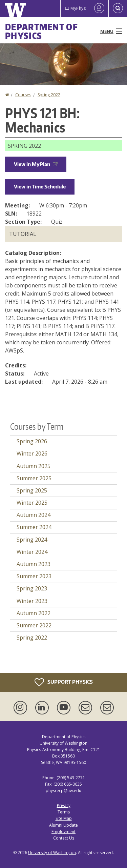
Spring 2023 (32, 588)
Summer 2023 (34, 576)
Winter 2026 (32, 453)
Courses (23, 95)
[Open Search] (118, 8)
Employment (63, 832)
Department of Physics (41, 31)
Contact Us (64, 838)
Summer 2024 (34, 527)
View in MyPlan (36, 164)
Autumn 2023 (34, 564)
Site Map (64, 818)
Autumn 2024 (34, 515)
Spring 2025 (32, 490)
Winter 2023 (32, 601)
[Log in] (99, 8)
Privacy (64, 805)
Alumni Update (63, 825)
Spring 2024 (32, 540)
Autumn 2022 (34, 613)
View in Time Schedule (40, 187)
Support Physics (64, 682)
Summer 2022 (34, 625)
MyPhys (75, 8)
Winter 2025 (32, 503)
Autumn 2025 (34, 466)
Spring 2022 (49, 95)
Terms (64, 812)
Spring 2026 (32, 441)
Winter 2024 (32, 552)
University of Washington (52, 853)
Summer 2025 (34, 478)
